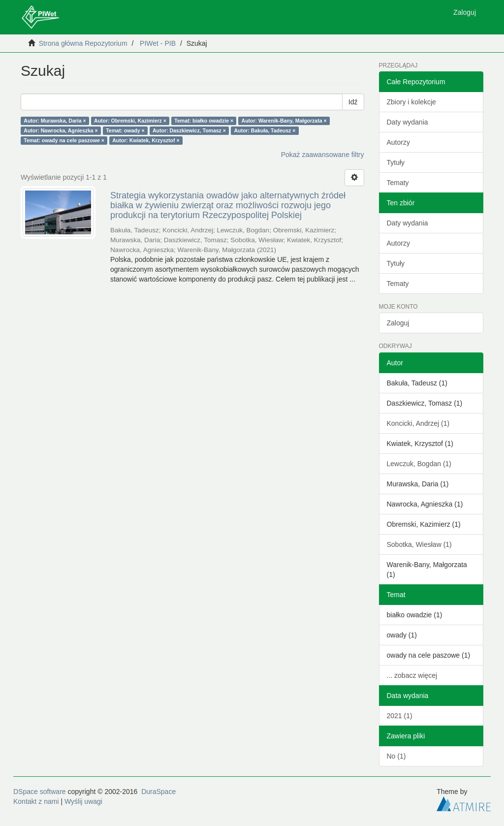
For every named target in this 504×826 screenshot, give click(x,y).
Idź (353, 102)
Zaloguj (398, 323)
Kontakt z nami (36, 801)
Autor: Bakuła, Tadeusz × (265, 130)
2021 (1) (400, 716)
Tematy (398, 183)
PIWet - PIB (158, 43)
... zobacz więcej (412, 675)
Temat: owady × (125, 130)
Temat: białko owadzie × (204, 121)
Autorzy (398, 142)
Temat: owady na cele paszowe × (64, 140)
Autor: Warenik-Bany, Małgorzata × (284, 121)
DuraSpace (158, 792)
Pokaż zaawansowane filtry (323, 155)
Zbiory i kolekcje (411, 102)
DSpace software (40, 792)
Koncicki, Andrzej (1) (418, 423)
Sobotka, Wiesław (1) (419, 544)
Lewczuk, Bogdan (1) (419, 464)
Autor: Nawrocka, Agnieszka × (61, 130)
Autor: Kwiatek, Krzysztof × (146, 140)
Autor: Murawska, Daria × (55, 121)
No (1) (396, 756)
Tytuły (396, 162)
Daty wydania (408, 122)
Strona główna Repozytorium (83, 43)
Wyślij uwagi (83, 801)
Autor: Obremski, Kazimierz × (130, 121)
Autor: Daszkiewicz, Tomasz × (189, 130)
